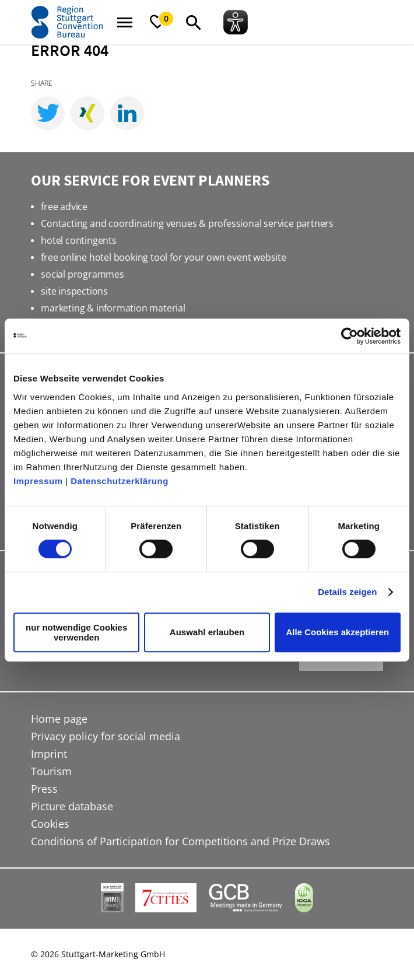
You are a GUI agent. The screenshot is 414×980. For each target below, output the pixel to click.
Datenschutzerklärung (120, 481)
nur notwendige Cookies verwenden (76, 632)
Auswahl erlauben (207, 632)
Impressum (38, 481)
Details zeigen (347, 592)
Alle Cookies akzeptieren (337, 632)
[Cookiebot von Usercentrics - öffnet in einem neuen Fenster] (350, 336)
